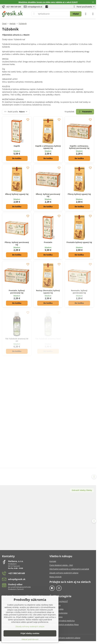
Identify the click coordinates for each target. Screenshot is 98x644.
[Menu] (93, 14)
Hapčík (17, 146)
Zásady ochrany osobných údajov (66, 638)
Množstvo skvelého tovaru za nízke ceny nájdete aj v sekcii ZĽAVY (48, 2)
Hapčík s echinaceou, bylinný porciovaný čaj (79, 147)
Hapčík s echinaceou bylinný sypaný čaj (48, 147)
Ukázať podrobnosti (30, 639)
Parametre (85, 112)
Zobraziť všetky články (82, 490)
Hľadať (76, 14)
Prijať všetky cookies (30, 633)
